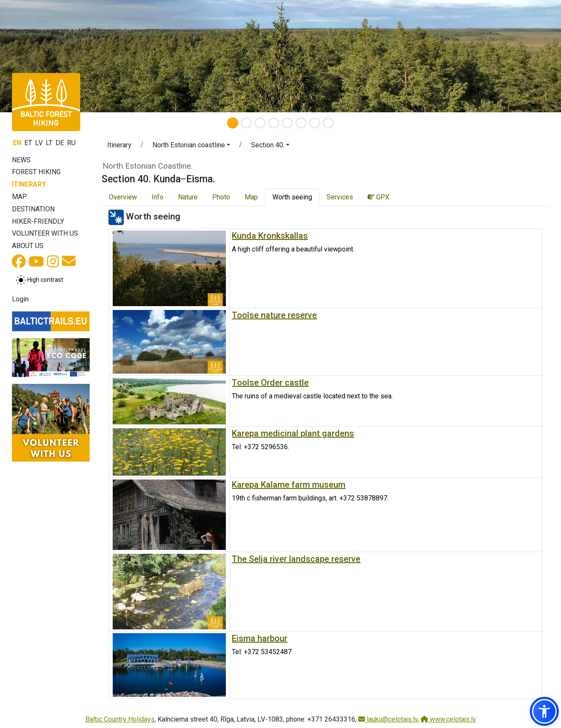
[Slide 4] (274, 123)
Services (340, 197)
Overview (123, 197)
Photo (221, 197)
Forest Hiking (36, 172)
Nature (188, 197)
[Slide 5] (287, 123)
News (21, 160)
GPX (378, 197)
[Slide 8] (328, 123)
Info (158, 197)
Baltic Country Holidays (120, 719)
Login (20, 299)
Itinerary (29, 184)
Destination (33, 209)
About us (28, 246)
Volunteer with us (45, 233)
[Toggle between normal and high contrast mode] (39, 280)
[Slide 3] (260, 123)
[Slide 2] (246, 123)
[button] (191, 146)
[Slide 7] (315, 123)
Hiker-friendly (38, 221)
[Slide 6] (301, 123)
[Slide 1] (233, 123)
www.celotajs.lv (448, 719)
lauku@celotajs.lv (388, 719)
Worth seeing (292, 197)
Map (19, 197)
